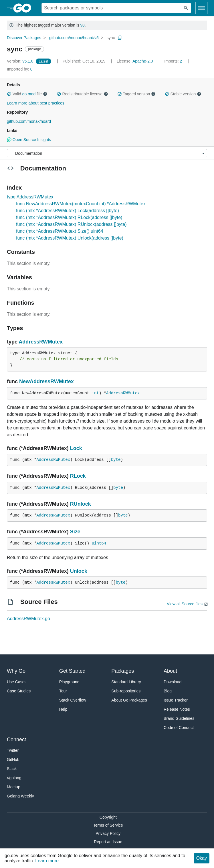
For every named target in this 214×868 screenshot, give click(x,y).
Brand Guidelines (179, 718)
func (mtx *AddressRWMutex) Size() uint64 (60, 231)
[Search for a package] (111, 8)
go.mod (29, 94)
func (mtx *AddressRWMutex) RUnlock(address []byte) (71, 224)
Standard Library (126, 682)
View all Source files (185, 604)
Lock (76, 448)
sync (111, 38)
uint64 (99, 543)
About (170, 671)
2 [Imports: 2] (174, 61)
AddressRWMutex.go (28, 619)
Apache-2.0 (143, 61)
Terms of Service (108, 825)
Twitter (13, 750)
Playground (69, 682)
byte (116, 460)
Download (173, 682)
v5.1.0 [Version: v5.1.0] (21, 61)
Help (63, 709)
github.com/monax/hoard (29, 121)
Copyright (108, 817)
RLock (78, 476)
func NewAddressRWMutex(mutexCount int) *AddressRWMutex (81, 204)
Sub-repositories (126, 691)
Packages (123, 671)
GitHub (13, 759)
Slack (12, 769)
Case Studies (19, 691)
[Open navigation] (201, 8)
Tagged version (136, 94)
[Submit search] (186, 8)
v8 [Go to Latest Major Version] (83, 25)
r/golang (14, 778)
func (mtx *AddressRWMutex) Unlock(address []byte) (70, 238)
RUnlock (81, 504)
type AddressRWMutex (30, 197)
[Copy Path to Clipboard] (120, 38)
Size (75, 532)
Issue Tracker (176, 700)
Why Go (16, 671)
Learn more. (47, 861)
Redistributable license (82, 94)
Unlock (79, 571)
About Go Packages (129, 700)
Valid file (27, 94)
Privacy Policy (108, 833)
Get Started (72, 671)
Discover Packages (24, 38)
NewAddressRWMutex (46, 381)
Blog (168, 691)
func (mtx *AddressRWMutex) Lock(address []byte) (68, 211)
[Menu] (107, 153)
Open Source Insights (29, 140)
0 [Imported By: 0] (20, 69)
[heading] (24, 8)
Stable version (183, 94)
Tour (63, 691)
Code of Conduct (179, 728)
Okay (202, 858)
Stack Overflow (73, 700)
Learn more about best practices (36, 103)
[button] (9, 94)
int (95, 393)
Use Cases (17, 682)
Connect (16, 740)
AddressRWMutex (41, 342)
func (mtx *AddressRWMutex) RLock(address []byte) (69, 217)
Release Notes (177, 709)
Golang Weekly (20, 796)
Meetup (14, 787)
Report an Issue (108, 842)
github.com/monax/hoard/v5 (74, 38)
